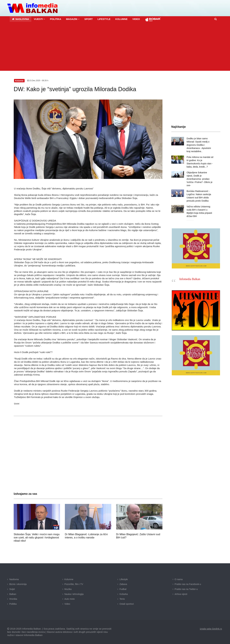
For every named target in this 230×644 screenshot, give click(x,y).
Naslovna (14, 579)
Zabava (123, 584)
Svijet (12, 589)
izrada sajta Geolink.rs (211, 629)
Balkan (13, 594)
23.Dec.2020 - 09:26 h (38, 81)
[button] (39, 19)
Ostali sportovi (127, 604)
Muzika (68, 589)
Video (67, 604)
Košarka (124, 594)
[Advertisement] (115, 47)
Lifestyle (124, 579)
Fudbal (123, 589)
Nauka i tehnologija (74, 594)
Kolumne (69, 579)
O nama (179, 579)
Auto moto (70, 599)
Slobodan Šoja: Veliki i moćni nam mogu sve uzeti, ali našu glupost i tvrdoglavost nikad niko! (37, 538)
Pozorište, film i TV (74, 584)
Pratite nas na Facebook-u (188, 584)
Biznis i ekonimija (18, 584)
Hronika (13, 599)
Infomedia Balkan (190, 276)
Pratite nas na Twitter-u (186, 589)
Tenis (122, 599)
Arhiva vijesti (181, 594)
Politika (13, 604)
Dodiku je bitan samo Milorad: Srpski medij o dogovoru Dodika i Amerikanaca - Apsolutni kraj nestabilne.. (199, 145)
